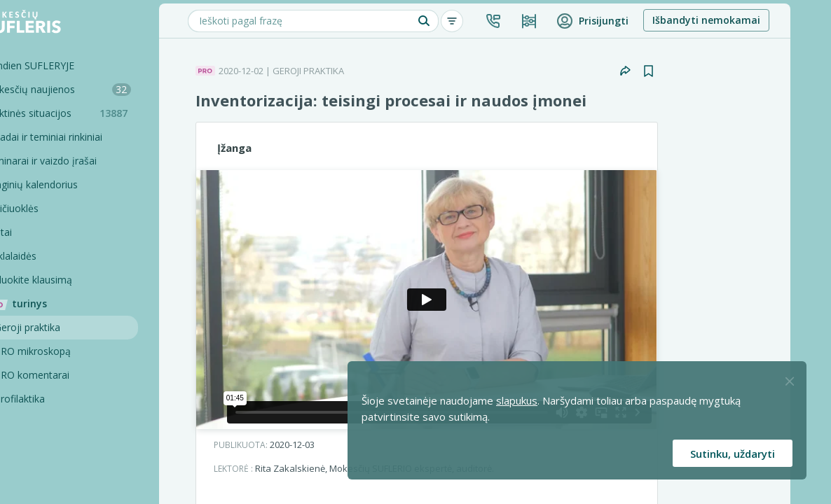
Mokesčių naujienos (95, 89)
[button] (530, 21)
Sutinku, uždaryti (733, 454)
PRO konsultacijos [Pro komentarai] (73, 422)
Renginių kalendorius (68, 184)
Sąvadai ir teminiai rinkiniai (80, 137)
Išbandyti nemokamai (743, 20)
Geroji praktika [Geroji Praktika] (64, 327)
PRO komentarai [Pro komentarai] (69, 375)
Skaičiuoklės (48, 208)
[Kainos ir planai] (566, 21)
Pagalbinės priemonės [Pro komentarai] (82, 446)
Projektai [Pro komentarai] (52, 470)
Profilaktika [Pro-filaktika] (57, 399)
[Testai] (88, 232)
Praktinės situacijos (98, 113)
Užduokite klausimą (65, 280)
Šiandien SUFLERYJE (66, 65)
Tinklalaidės (47, 256)
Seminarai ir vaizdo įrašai (77, 161)
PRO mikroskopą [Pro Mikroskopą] (70, 351)
